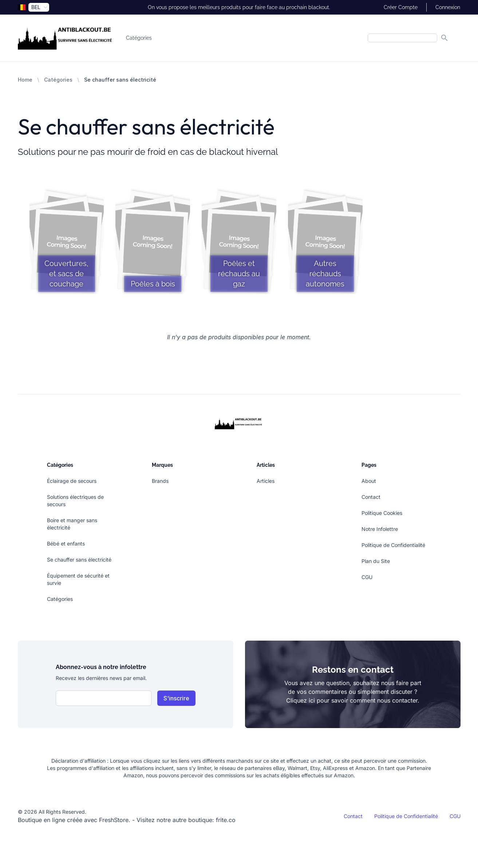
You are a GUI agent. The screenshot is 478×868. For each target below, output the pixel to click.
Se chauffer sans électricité (79, 560)
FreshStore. (115, 820)
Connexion (448, 7)
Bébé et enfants (66, 544)
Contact (371, 497)
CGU (367, 577)
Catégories (139, 38)
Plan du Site (376, 561)
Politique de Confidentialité (393, 545)
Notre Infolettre (380, 529)
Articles (266, 481)
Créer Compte (401, 7)
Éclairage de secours (72, 481)
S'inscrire (176, 698)
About (369, 481)
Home (25, 80)
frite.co (226, 820)
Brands (160, 481)
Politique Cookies (382, 513)
